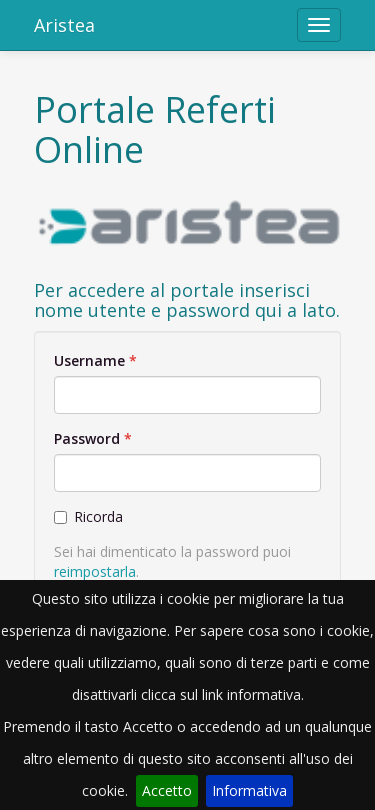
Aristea (64, 25)
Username (89, 360)
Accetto (167, 790)
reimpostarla (95, 571)
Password (87, 438)
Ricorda (88, 516)
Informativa (249, 790)
